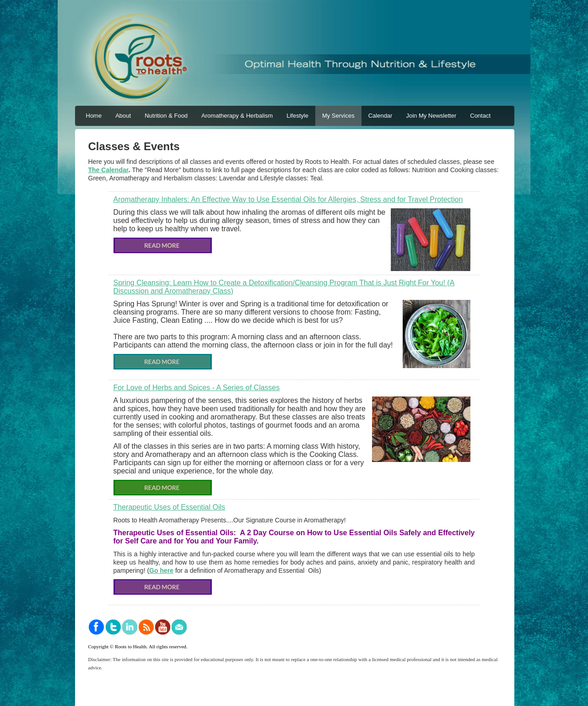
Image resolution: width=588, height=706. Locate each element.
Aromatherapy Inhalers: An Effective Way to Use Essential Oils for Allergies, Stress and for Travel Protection (288, 199)
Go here (161, 570)
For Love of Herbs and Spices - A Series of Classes (197, 388)
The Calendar (108, 170)
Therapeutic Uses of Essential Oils (170, 507)
